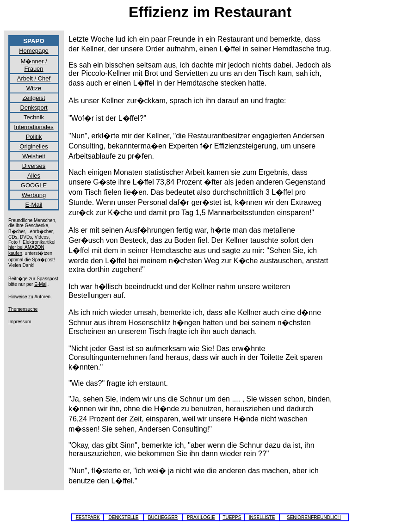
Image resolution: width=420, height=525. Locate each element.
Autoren (42, 297)
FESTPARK (88, 517)
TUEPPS (232, 517)
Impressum (20, 322)
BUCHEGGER (163, 517)
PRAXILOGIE (201, 517)
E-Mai (40, 284)
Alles (34, 176)
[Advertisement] (378, 174)
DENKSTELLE (123, 517)
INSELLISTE (262, 517)
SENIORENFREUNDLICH (314, 517)
